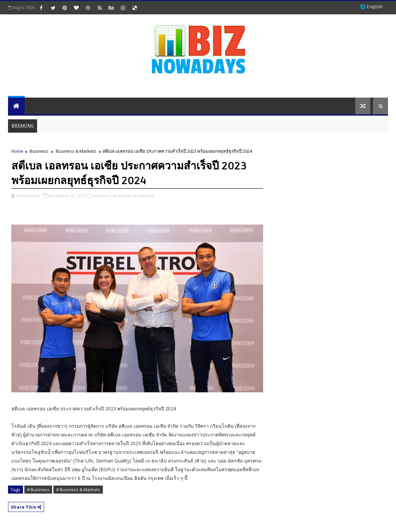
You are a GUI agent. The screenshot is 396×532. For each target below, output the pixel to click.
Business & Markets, (134, 195)
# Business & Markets (78, 490)
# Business (38, 490)
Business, (102, 195)
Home (17, 151)
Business (39, 151)
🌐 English (371, 7)
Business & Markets (76, 151)
